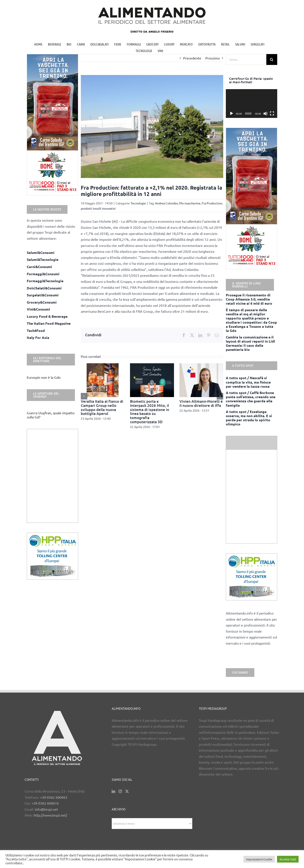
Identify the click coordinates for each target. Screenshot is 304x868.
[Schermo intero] (272, 114)
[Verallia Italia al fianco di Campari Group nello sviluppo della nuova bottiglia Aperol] (103, 365)
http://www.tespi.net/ (50, 815)
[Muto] (265, 114)
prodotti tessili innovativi (98, 208)
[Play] (231, 114)
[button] (84, 396)
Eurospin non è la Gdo (44, 377)
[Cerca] (272, 59)
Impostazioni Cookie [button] (259, 859)
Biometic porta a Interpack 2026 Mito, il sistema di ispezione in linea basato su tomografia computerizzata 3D (150, 411)
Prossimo (213, 58)
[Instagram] (120, 791)
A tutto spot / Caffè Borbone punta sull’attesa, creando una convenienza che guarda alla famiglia (251, 399)
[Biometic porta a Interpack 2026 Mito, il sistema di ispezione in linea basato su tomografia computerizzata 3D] (152, 365)
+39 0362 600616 (45, 803)
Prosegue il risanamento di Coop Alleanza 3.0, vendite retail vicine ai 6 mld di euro (249, 299)
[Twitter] (127, 791)
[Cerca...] (246, 59)
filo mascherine (190, 203)
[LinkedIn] (113, 791)
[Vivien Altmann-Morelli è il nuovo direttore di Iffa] (201, 365)
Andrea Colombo (166, 203)
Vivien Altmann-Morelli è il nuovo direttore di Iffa (201, 403)
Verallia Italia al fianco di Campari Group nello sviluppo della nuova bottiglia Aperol (102, 407)
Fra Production (212, 203)
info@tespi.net (46, 809)
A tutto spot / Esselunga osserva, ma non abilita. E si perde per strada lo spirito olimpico (249, 418)
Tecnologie (138, 203)
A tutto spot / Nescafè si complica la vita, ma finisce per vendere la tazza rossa (248, 382)
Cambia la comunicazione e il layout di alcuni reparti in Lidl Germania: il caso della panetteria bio (250, 343)
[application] (252, 104)
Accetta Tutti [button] (288, 859)
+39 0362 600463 (54, 797)
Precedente (192, 58)
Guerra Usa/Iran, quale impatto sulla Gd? (51, 415)
